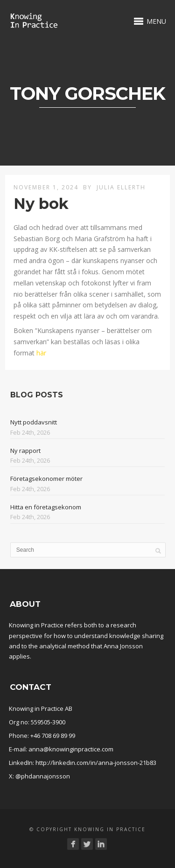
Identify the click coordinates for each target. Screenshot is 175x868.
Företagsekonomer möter (46, 479)
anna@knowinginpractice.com (71, 749)
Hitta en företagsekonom (46, 507)
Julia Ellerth (121, 187)
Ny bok (41, 204)
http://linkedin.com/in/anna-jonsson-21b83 (96, 763)
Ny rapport (25, 451)
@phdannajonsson (43, 776)
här (41, 353)
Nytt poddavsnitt (34, 422)
